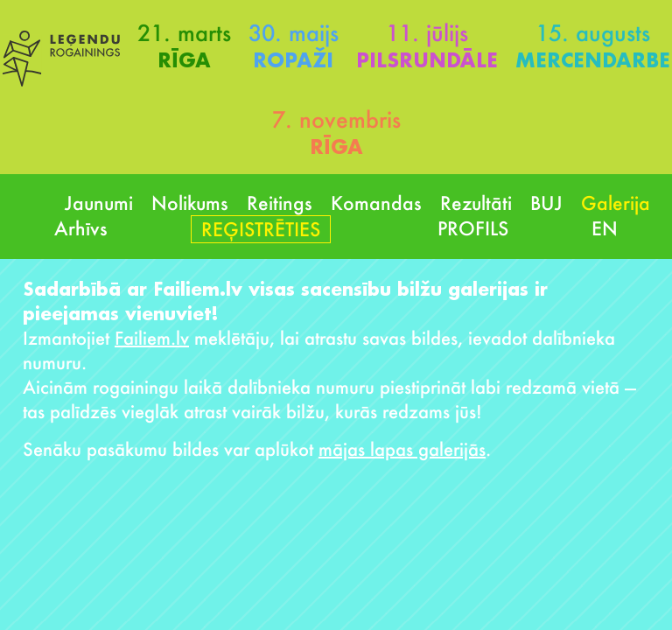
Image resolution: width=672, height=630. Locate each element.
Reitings (280, 203)
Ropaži (293, 60)
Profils (473, 228)
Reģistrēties (261, 229)
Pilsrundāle (427, 60)
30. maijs (294, 32)
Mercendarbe (593, 60)
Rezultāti (476, 203)
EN (605, 228)
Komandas (376, 203)
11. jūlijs (427, 32)
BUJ (546, 203)
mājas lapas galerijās (402, 449)
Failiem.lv (152, 338)
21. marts (184, 32)
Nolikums (190, 203)
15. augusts (593, 32)
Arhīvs (81, 228)
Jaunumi (99, 203)
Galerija (616, 203)
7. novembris (336, 119)
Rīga (184, 60)
